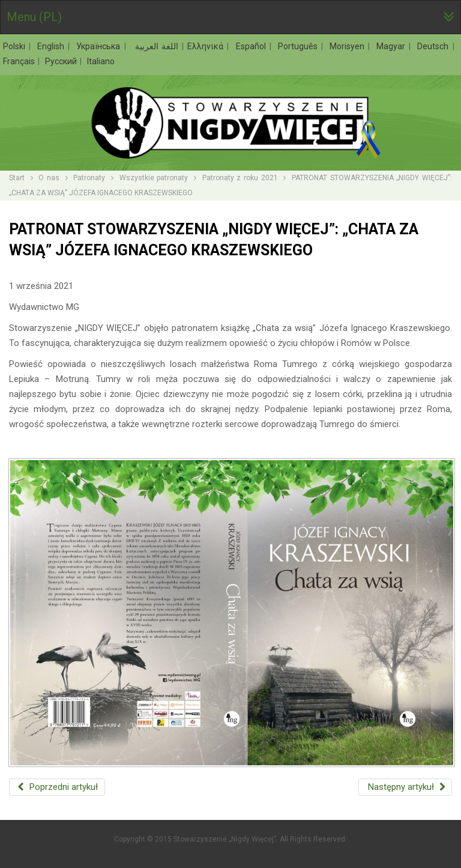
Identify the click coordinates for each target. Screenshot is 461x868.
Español (252, 46)
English (52, 46)
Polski (16, 46)
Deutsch (434, 46)
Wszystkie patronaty (154, 178)
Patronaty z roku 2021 (240, 178)
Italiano (101, 61)
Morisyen (348, 46)
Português (299, 46)
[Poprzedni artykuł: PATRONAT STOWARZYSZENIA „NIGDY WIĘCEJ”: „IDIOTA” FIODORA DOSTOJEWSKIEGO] (57, 787)
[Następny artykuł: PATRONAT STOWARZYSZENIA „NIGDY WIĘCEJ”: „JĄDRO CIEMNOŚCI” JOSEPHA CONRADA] (405, 787)
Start (17, 178)
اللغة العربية (155, 46)
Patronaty (89, 178)
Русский (62, 61)
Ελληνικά (207, 46)
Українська (100, 46)
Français (20, 61)
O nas (49, 178)
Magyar (392, 46)
